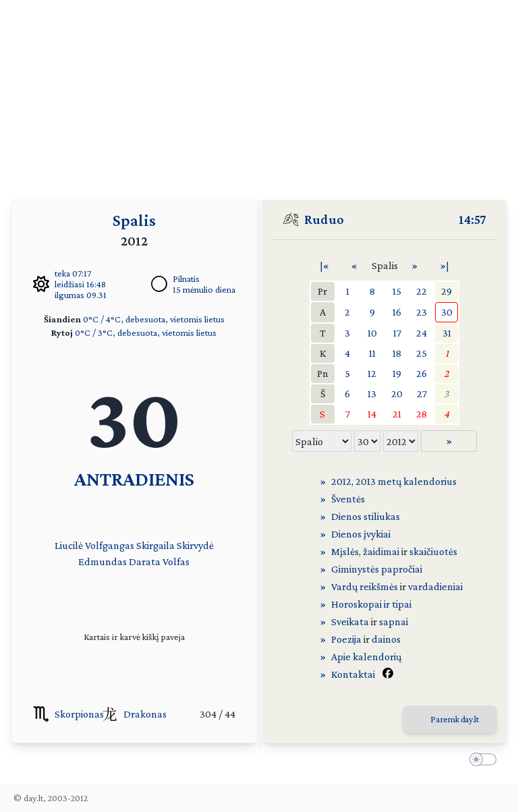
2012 (341, 481)
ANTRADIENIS (134, 478)
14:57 (472, 219)
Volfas (176, 561)
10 (372, 333)
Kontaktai (353, 674)
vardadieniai (435, 586)
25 (422, 353)
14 (372, 414)
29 (447, 291)
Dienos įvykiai (361, 534)
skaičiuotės (433, 551)
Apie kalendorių (366, 657)
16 (397, 312)
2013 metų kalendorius (406, 481)
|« (324, 265)
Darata (145, 561)
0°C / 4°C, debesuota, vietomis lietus (154, 319)
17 (397, 333)
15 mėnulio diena (204, 289)
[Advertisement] (259, 94)
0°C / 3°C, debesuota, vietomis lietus (146, 332)
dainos (386, 639)
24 (422, 333)
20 (397, 394)
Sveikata (350, 621)
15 (397, 291)
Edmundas (103, 561)
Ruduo (324, 219)
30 (447, 312)
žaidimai (381, 551)
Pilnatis (186, 279)
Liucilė (69, 545)
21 (397, 414)
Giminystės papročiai (377, 569)
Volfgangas (110, 545)
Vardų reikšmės (365, 586)
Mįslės (345, 551)
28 (422, 414)
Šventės (348, 499)
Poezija (346, 639)
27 (422, 394)
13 (372, 394)
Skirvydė (195, 545)
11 (372, 353)
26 (422, 373)
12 (372, 373)
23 (422, 312)
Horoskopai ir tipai (371, 604)
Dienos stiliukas (366, 516)
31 (447, 333)
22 (422, 291)
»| (444, 265)
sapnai (394, 621)
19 (397, 373)
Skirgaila (155, 545)
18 (397, 353)
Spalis (134, 220)
